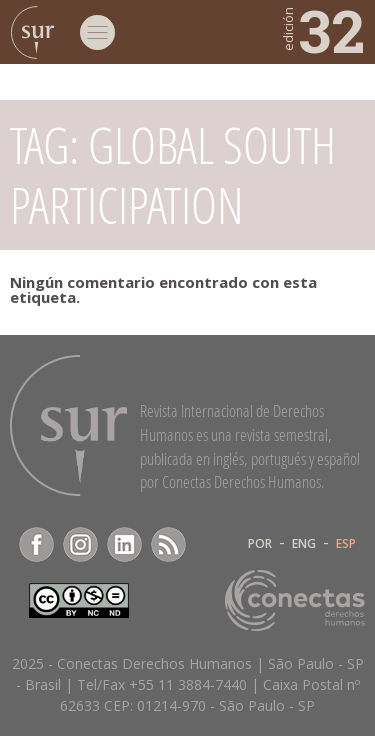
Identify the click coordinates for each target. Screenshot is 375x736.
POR (260, 544)
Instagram (80, 544)
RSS (168, 544)
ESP (346, 544)
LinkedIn (124, 544)
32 (322, 30)
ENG (304, 544)
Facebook (36, 544)
